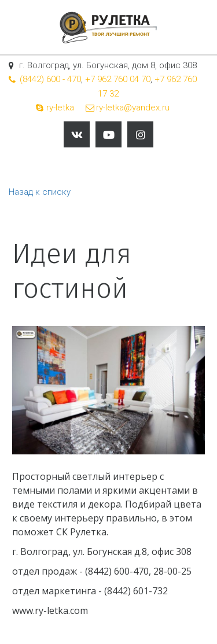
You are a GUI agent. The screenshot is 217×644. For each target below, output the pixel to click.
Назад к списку (40, 192)
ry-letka (60, 108)
